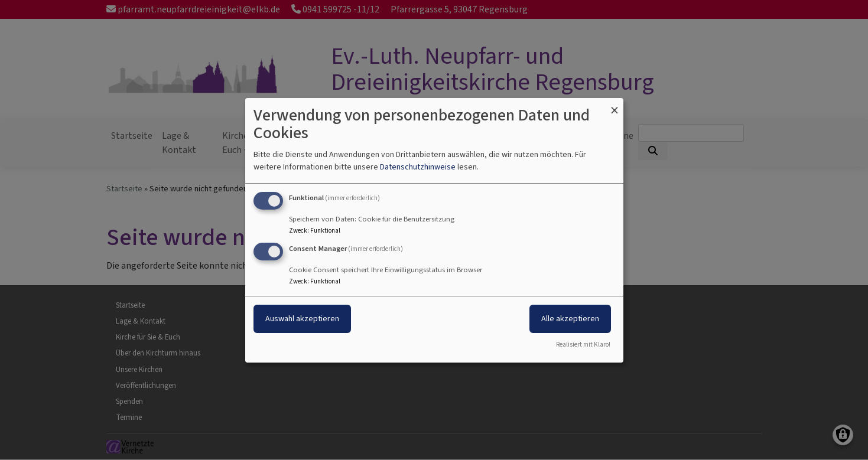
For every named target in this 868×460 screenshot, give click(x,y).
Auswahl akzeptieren (302, 319)
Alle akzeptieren (570, 319)
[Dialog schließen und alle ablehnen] (615, 105)
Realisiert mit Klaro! (583, 345)
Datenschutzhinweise (418, 167)
